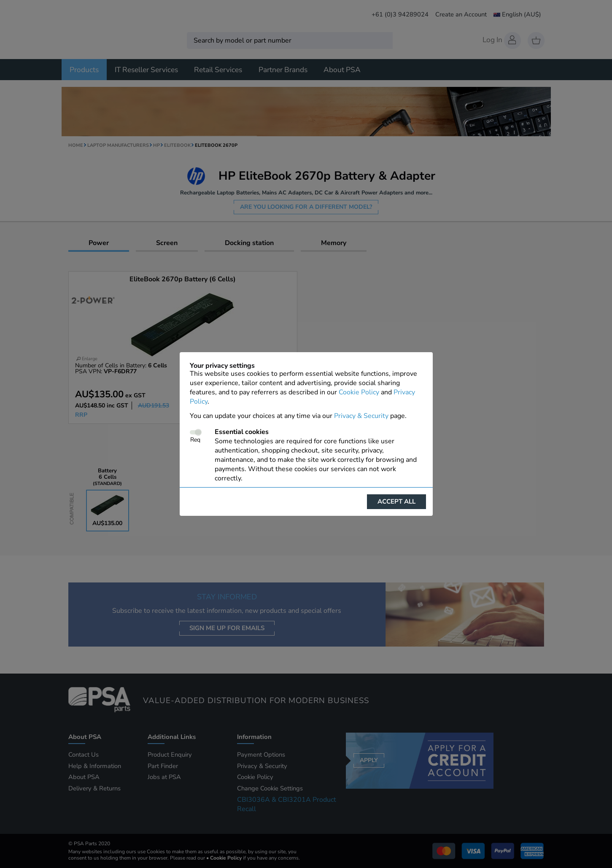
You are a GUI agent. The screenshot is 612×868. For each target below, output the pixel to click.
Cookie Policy (359, 392)
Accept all (396, 501)
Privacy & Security (361, 416)
